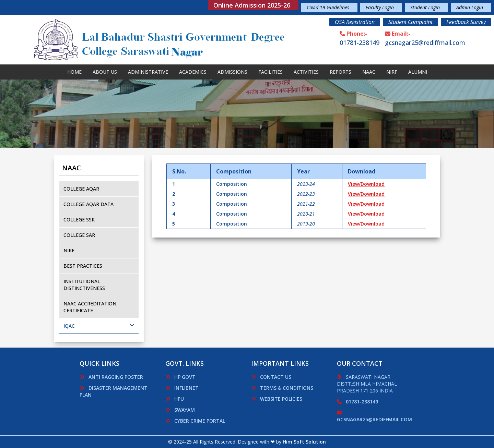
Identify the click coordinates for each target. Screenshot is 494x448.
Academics (193, 72)
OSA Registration (355, 22)
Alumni (418, 72)
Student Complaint (410, 22)
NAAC (369, 72)
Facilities (270, 72)
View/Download (366, 184)
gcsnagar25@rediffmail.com (425, 43)
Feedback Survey (466, 22)
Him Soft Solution (304, 442)
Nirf (392, 72)
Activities (306, 72)
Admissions (232, 72)
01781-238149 (360, 43)
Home (74, 72)
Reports (340, 72)
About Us (105, 72)
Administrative (148, 72)
